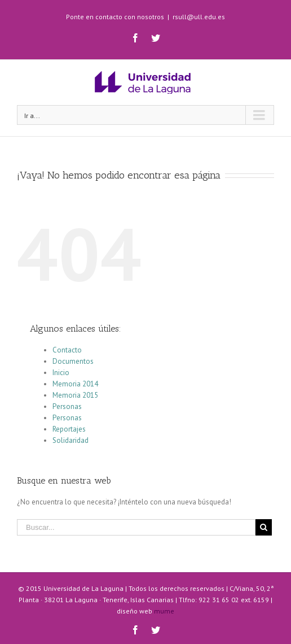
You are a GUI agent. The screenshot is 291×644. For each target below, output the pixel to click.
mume (164, 611)
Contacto (67, 350)
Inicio (61, 373)
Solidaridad (70, 440)
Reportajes (69, 429)
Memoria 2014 (75, 384)
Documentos (73, 361)
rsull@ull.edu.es (199, 17)
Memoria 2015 (75, 395)
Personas (67, 406)
